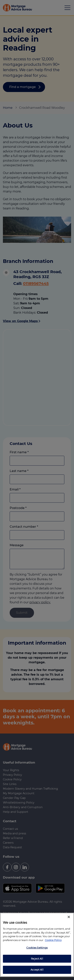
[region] (37, 945)
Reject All (37, 959)
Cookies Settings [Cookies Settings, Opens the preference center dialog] (37, 948)
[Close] (69, 917)
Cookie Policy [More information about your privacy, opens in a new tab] (53, 940)
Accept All (37, 970)
